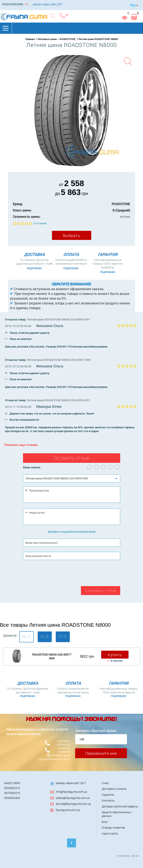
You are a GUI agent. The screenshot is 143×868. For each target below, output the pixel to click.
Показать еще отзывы (21, 445)
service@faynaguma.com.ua (73, 804)
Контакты (108, 800)
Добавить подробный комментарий (72, 532)
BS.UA (135, 856)
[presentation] (53, 574)
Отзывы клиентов (113, 828)
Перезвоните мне (101, 753)
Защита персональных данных (117, 814)
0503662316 (64, 745)
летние (125, 216)
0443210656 (64, 741)
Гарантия (108, 795)
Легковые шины (47, 39)
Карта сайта (110, 833)
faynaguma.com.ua (60, 755)
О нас (105, 783)
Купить (115, 655)
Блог (105, 822)
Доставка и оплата (114, 789)
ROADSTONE (68, 39)
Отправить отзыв (100, 591)
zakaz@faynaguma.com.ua (56, 759)
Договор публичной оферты (120, 806)
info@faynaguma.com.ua (71, 792)
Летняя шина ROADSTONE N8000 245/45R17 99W (59, 360)
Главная (30, 39)
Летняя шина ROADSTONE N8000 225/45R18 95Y (59, 319)
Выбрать (72, 235)
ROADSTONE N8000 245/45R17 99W (52, 656)
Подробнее (34, 268)
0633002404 (64, 752)
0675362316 (64, 748)
